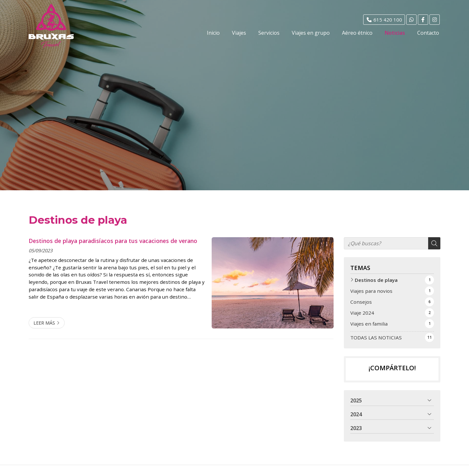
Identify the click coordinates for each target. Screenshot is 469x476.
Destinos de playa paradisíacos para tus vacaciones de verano (113, 241)
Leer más (44, 323)
